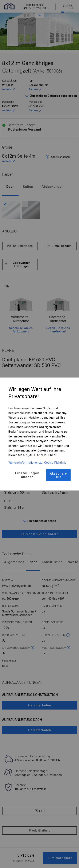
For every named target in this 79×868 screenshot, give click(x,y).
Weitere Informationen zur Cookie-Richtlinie (37, 463)
